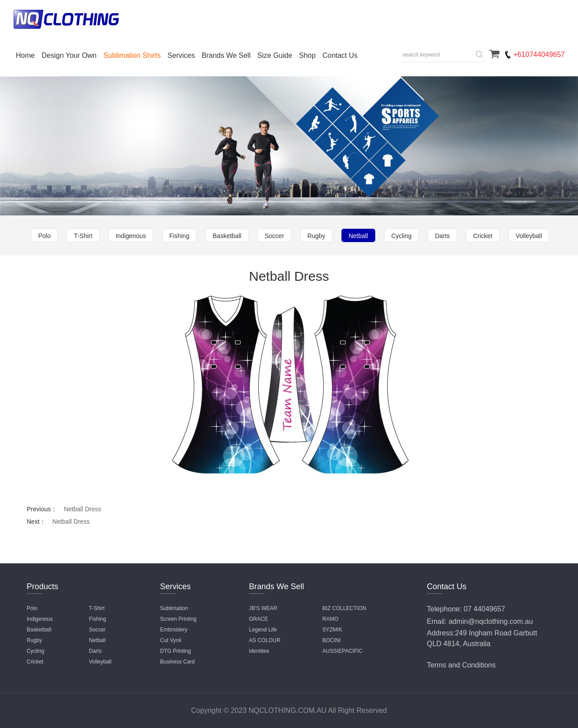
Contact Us (340, 55)
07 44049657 (484, 609)
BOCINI (331, 640)
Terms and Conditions (461, 665)
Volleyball (529, 236)
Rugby (316, 236)
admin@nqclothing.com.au (491, 621)
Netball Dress (82, 509)
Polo (44, 236)
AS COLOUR (265, 640)
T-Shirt (83, 236)
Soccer (274, 236)
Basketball (227, 236)
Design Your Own (69, 55)
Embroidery (174, 630)
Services (181, 55)
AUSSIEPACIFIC (342, 651)
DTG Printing (175, 651)
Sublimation (174, 608)
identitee (259, 651)
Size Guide (275, 55)
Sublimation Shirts (132, 55)
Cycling (401, 236)
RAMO (330, 619)
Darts (442, 236)
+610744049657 (539, 55)
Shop (307, 55)
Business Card (177, 662)
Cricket (483, 236)
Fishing (179, 236)
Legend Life (263, 630)
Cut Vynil (171, 640)
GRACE (259, 619)
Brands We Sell (226, 55)
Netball (358, 236)
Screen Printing (178, 619)
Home (26, 55)
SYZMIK (332, 630)
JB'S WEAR (263, 608)
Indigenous (131, 236)
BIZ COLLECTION (344, 608)
